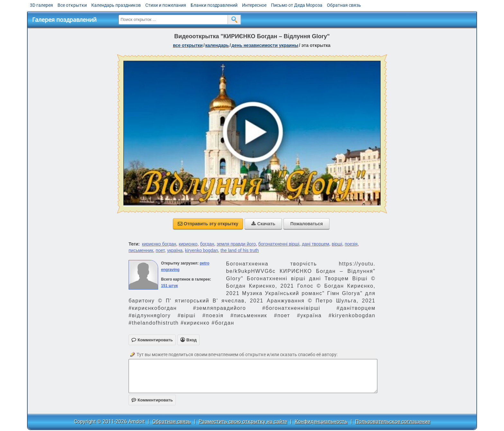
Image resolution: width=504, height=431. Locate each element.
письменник (141, 250)
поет (160, 250)
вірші (337, 244)
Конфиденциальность (321, 422)
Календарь (217, 45)
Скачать (263, 224)
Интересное (254, 5)
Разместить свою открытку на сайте (243, 422)
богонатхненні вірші (279, 244)
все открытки (188, 45)
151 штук (169, 286)
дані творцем (315, 244)
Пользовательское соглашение (393, 422)
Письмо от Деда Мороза (297, 5)
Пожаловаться (306, 224)
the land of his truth (240, 250)
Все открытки (72, 5)
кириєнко (188, 244)
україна (175, 250)
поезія (351, 244)
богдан (207, 244)
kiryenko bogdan (202, 250)
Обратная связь (344, 5)
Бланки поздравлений (214, 5)
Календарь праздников (116, 5)
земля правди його (236, 244)
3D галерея (41, 5)
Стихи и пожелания (166, 5)
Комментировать (152, 400)
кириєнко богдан (159, 244)
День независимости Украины (265, 45)
